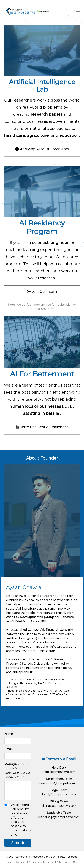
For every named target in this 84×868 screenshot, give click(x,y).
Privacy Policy (36, 862)
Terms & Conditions (17, 862)
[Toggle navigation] (78, 11)
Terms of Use (70, 862)
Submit (18, 843)
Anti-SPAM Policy (53, 862)
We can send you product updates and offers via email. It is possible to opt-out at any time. (21, 820)
